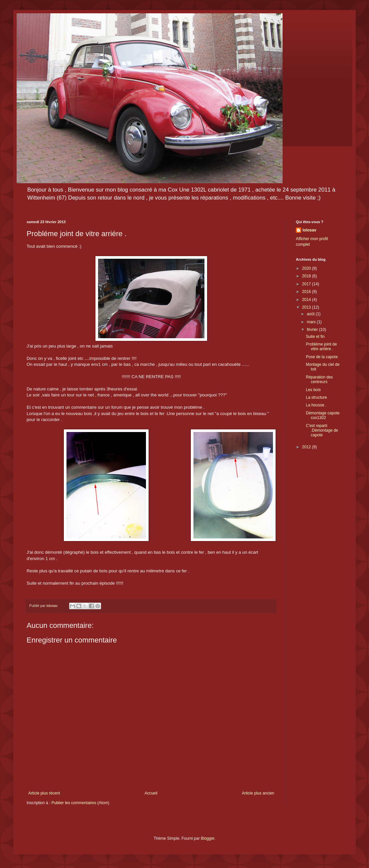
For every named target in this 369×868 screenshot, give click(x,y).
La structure (316, 397)
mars (312, 322)
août (311, 314)
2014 (307, 300)
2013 (307, 307)
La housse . (316, 405)
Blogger (208, 838)
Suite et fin (315, 337)
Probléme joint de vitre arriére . (321, 347)
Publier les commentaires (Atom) (80, 803)
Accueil (151, 793)
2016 (307, 292)
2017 (307, 284)
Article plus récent (44, 793)
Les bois (313, 390)
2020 (307, 268)
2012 (307, 447)
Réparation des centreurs (319, 379)
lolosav (309, 230)
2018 (307, 276)
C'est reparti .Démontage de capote (322, 431)
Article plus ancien (258, 793)
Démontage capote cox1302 (323, 415)
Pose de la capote (322, 357)
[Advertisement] (319, 560)
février (313, 330)
